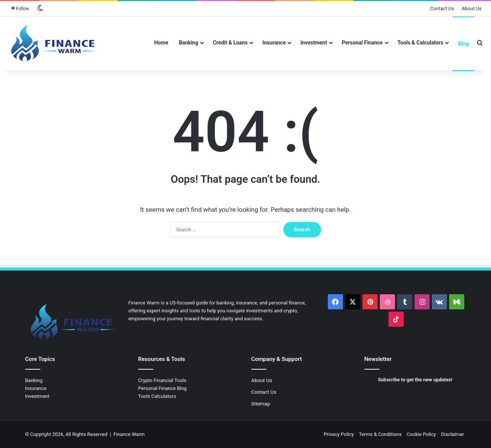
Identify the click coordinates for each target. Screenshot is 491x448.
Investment (314, 43)
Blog (463, 44)
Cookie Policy (421, 434)
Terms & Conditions (380, 434)
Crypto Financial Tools (162, 380)
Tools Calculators (157, 396)
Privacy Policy (339, 434)
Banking (189, 43)
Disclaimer (452, 434)
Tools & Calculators (421, 43)
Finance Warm (129, 434)
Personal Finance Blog (163, 388)
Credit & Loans (230, 43)
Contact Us (442, 8)
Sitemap (261, 404)
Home (161, 43)
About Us (472, 8)
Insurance (274, 43)
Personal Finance (362, 43)
